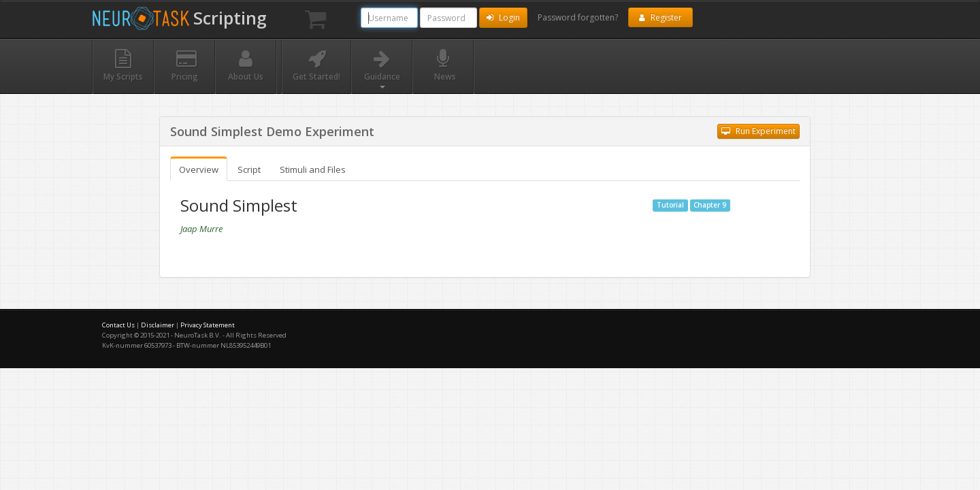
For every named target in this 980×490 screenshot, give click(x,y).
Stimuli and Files (313, 169)
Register (660, 17)
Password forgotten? (578, 17)
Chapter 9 (710, 205)
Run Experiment (758, 131)
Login (503, 17)
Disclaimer (158, 325)
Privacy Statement (208, 325)
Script (249, 169)
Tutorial (670, 205)
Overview (199, 169)
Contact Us (118, 325)
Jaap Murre (201, 229)
